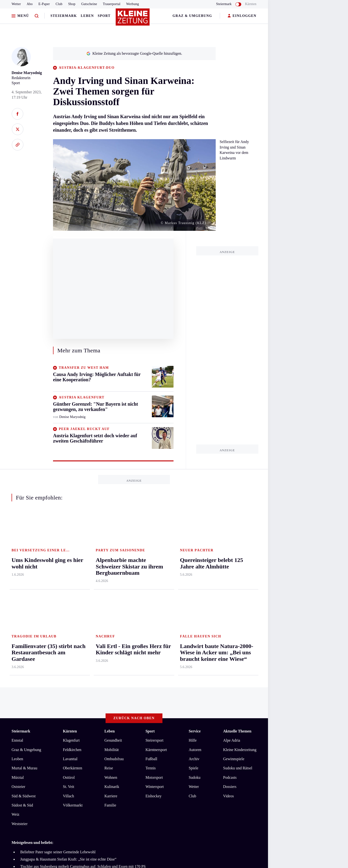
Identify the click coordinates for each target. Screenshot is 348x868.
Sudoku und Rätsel (238, 581)
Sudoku (195, 590)
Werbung (133, 4)
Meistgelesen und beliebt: (32, 655)
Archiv (194, 571)
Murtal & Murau (24, 581)
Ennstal (17, 553)
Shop (72, 4)
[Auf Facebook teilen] (17, 114)
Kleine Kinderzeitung (240, 562)
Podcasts (230, 590)
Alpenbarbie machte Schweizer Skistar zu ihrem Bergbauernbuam (71, 694)
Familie (110, 618)
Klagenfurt (71, 553)
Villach (68, 608)
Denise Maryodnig (27, 73)
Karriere (111, 608)
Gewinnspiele (234, 571)
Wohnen (111, 590)
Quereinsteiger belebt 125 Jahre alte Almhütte (56, 686)
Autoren (195, 562)
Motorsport (154, 590)
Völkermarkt (73, 618)
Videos (228, 608)
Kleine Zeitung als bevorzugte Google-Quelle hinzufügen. (134, 53)
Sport (104, 16)
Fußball (151, 571)
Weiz (15, 627)
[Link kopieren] (17, 145)
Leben (87, 16)
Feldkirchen (72, 562)
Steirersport (155, 553)
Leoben (17, 571)
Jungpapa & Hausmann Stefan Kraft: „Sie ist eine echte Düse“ (68, 672)
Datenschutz (56, 713)
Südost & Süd (22, 618)
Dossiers (230, 599)
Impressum (21, 713)
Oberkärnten (73, 581)
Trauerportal (112, 4)
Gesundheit (113, 553)
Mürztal (18, 590)
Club (59, 4)
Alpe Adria (232, 553)
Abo (30, 4)
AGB (38, 713)
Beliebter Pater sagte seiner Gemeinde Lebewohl (58, 664)
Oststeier (18, 599)
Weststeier (20, 636)
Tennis (151, 581)
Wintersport (155, 599)
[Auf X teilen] (17, 129)
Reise (109, 581)
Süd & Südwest (24, 608)
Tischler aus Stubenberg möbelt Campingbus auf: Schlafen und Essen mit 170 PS (83, 679)
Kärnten (251, 4)
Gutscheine (89, 4)
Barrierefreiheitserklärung (92, 713)
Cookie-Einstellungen (136, 713)
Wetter (16, 4)
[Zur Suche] (37, 16)
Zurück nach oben (134, 531)
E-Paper (44, 4)
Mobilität (112, 562)
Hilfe (193, 553)
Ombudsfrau (114, 571)
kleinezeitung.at (38, 730)
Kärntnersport (156, 562)
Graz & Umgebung (192, 16)
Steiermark (64, 16)
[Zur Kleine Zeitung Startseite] (133, 19)
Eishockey (154, 608)
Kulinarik (112, 599)
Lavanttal (70, 571)
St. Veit (69, 599)
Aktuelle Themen (237, 544)
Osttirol (69, 590)
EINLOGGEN (242, 16)
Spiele (194, 581)
